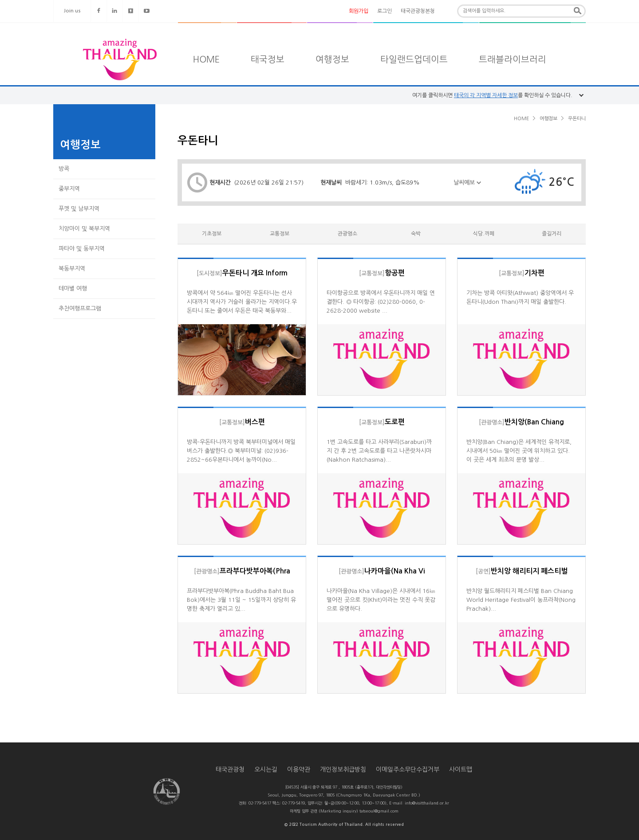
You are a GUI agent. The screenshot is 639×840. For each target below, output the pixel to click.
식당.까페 (484, 234)
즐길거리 (552, 234)
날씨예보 (467, 188)
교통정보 (280, 234)
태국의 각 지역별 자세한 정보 (486, 95)
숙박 (416, 234)
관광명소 (347, 234)
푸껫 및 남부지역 (79, 209)
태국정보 (268, 59)
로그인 (385, 11)
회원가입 (359, 11)
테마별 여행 (73, 289)
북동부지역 (72, 269)
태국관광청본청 (418, 11)
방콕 (64, 169)
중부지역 (69, 189)
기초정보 (212, 234)
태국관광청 (230, 769)
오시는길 (266, 769)
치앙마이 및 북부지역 (84, 229)
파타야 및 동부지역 (82, 249)
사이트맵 (461, 769)
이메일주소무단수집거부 (408, 769)
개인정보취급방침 (343, 769)
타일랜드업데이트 (414, 59)
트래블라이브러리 (513, 59)
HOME (206, 59)
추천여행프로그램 (80, 308)
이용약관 (299, 769)
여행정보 (332, 59)
